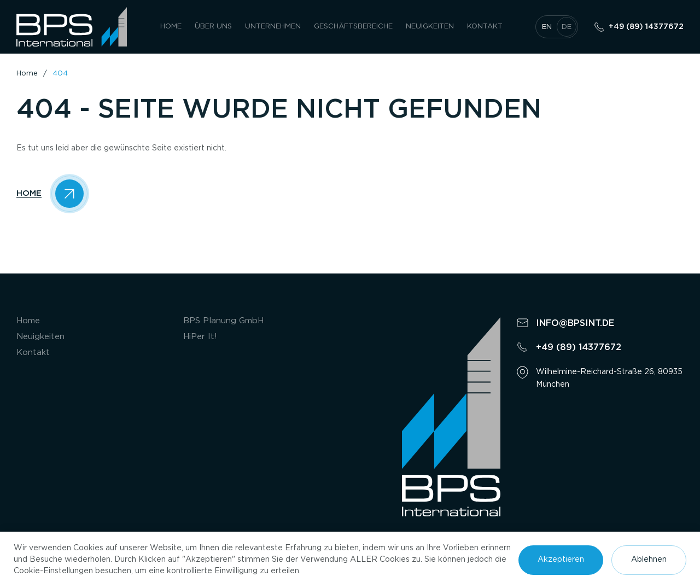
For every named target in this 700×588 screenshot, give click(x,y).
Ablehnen (649, 560)
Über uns (213, 27)
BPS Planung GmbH (223, 321)
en (547, 27)
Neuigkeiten (430, 27)
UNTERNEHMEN (273, 27)
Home (171, 27)
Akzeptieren (561, 560)
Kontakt (485, 27)
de (567, 27)
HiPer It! (200, 337)
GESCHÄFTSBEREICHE (353, 27)
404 (60, 74)
